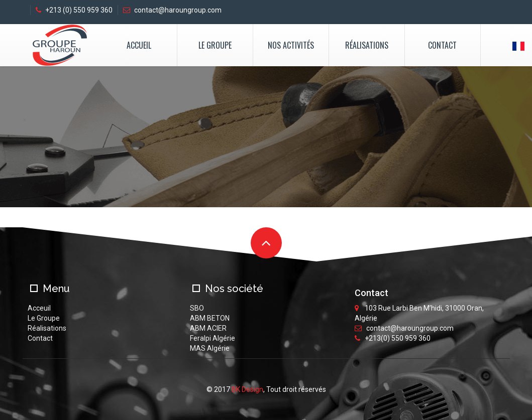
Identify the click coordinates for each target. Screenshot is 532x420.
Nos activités (291, 45)
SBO (197, 308)
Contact (442, 45)
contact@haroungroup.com (172, 10)
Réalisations (367, 45)
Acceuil (39, 308)
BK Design (247, 389)
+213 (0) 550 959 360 (74, 10)
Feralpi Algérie (212, 338)
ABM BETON (210, 318)
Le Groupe (215, 45)
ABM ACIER (208, 328)
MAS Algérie (210, 348)
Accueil (139, 45)
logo (60, 45)
